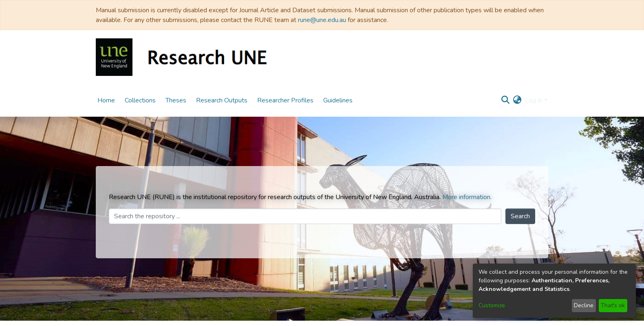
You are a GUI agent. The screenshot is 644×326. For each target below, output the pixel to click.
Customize (492, 305)
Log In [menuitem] (534, 100)
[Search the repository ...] (305, 216)
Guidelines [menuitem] (338, 100)
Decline (584, 305)
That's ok (613, 305)
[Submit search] (506, 100)
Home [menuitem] (106, 100)
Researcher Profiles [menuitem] (285, 100)
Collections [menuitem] (140, 100)
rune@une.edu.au (322, 20)
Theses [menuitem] (176, 100)
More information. (467, 197)
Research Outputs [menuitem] (222, 100)
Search (520, 216)
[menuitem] (517, 100)
